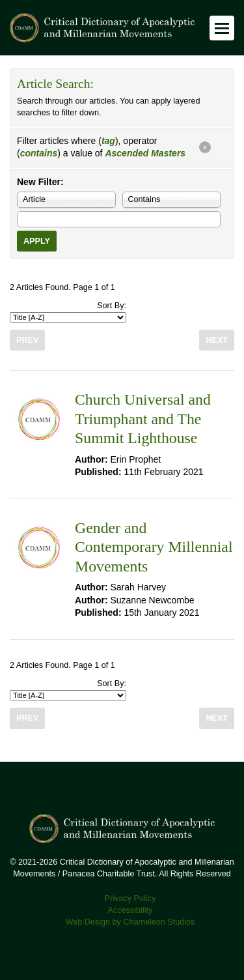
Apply (37, 241)
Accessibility (130, 910)
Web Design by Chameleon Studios (130, 922)
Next (217, 340)
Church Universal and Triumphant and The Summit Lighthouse (143, 419)
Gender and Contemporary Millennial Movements (154, 547)
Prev (27, 340)
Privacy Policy (130, 899)
